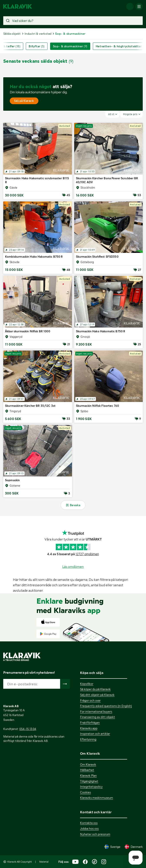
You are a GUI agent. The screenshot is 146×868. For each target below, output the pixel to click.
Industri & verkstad (38, 34)
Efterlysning (88, 739)
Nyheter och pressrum (95, 834)
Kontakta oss (89, 823)
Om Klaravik (88, 764)
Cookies (85, 792)
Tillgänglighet (89, 781)
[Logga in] (130, 7)
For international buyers (96, 712)
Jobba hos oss (89, 828)
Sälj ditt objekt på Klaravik (97, 695)
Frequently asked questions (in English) (106, 706)
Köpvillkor (87, 684)
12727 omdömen (87, 554)
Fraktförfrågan (90, 723)
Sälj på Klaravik (24, 101)
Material (44, 862)
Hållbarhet (87, 770)
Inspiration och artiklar (95, 734)
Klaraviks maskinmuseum (97, 798)
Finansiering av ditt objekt (98, 717)
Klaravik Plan (88, 776)
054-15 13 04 (28, 729)
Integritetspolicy (91, 787)
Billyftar (37, 46)
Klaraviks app (89, 728)
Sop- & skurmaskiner (70, 46)
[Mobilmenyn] (139, 7)
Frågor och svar (90, 700)
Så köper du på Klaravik (95, 689)
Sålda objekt (12, 34)
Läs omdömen (73, 567)
